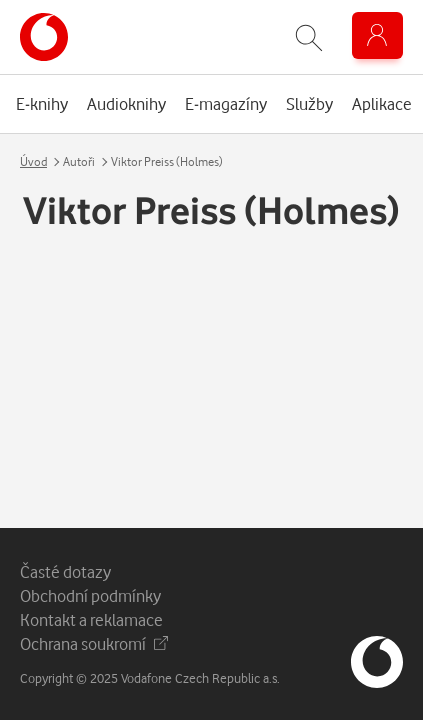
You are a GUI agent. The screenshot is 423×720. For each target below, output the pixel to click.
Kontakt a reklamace (91, 619)
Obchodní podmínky (90, 595)
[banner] (44, 37)
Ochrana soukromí (94, 643)
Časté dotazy (65, 571)
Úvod (33, 161)
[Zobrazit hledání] (309, 37)
